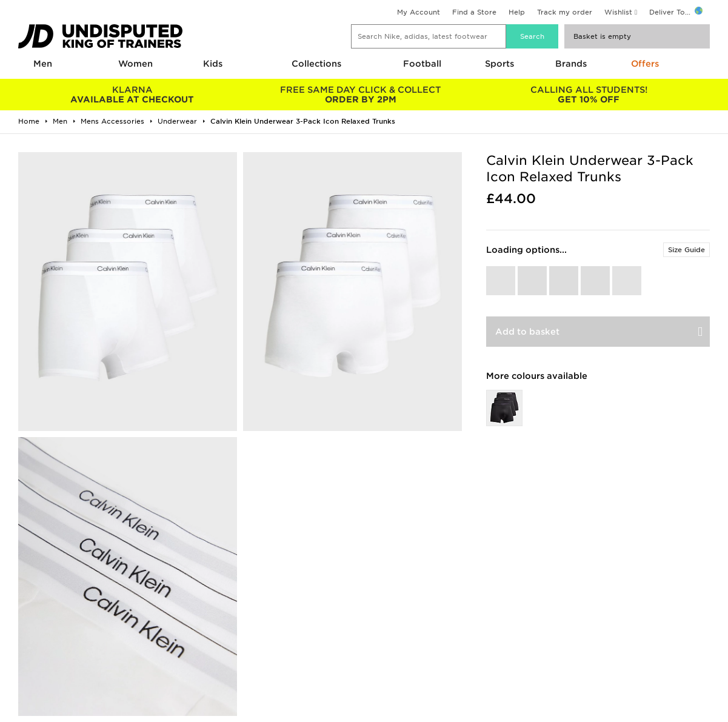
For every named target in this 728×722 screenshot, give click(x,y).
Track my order (565, 12)
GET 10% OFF (589, 95)
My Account (419, 12)
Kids (213, 64)
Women (135, 64)
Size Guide (686, 250)
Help (517, 12)
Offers (645, 64)
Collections (316, 64)
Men (43, 64)
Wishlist (618, 12)
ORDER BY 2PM (361, 95)
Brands (571, 64)
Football (422, 64)
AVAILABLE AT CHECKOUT (132, 95)
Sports (499, 64)
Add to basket (527, 332)
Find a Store (474, 12)
